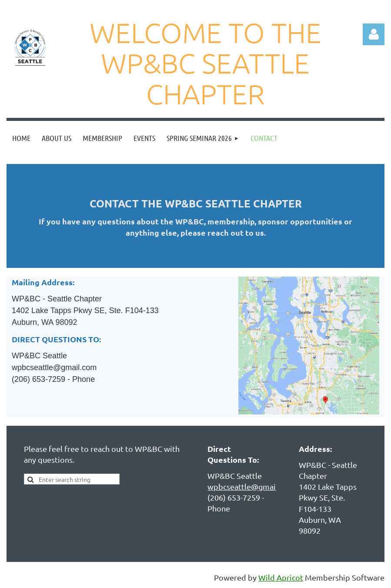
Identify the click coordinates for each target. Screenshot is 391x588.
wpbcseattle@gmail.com (251, 486)
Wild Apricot (281, 577)
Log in (374, 34)
